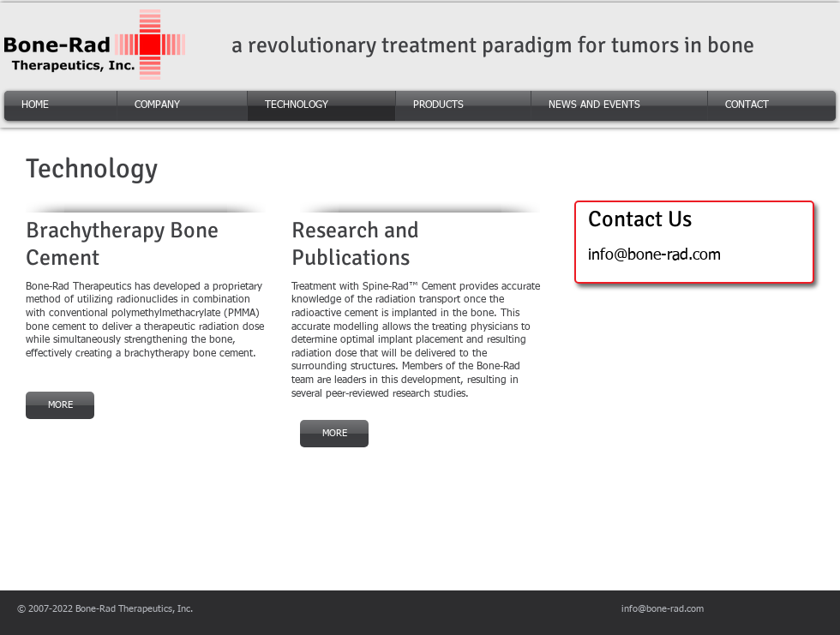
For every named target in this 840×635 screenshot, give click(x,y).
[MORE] (60, 405)
